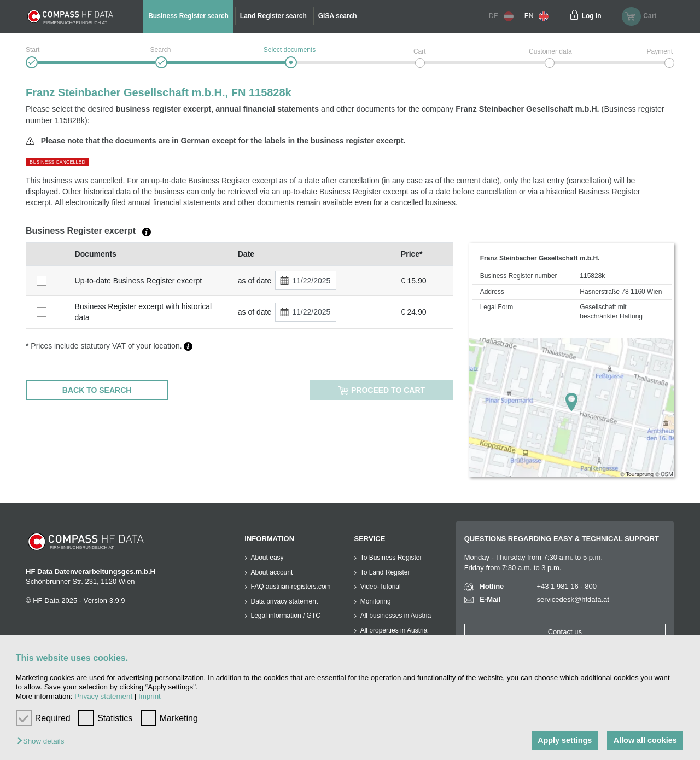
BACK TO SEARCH (97, 390)
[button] (43, 742)
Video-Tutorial (381, 587)
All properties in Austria (394, 630)
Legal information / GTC (286, 616)
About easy (267, 558)
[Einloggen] (574, 16)
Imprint (150, 696)
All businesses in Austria (396, 616)
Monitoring (376, 601)
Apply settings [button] (565, 740)
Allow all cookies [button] (645, 740)
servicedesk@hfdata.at (573, 599)
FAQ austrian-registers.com (291, 587)
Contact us (565, 632)
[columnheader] (48, 254)
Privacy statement (103, 696)
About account (272, 572)
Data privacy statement (285, 601)
